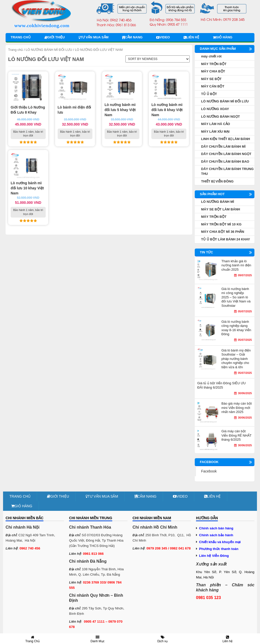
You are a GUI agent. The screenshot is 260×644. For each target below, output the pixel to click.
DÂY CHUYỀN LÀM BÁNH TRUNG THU (227, 171)
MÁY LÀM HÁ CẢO (216, 124)
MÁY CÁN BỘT (213, 86)
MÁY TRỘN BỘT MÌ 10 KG (221, 224)
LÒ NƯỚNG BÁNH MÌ (218, 202)
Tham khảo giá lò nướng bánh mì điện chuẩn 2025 (236, 265)
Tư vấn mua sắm (93, 37)
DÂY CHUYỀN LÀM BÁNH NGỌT (226, 154)
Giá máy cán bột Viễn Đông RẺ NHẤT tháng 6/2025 (236, 435)
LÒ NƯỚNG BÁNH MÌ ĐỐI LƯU (49, 50)
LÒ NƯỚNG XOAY (215, 109)
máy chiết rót (211, 56)
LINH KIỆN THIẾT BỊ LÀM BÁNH (226, 139)
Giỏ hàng (223, 37)
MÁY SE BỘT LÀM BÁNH (221, 209)
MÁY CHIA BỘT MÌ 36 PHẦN (223, 232)
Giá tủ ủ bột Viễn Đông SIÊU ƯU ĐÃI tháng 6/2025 (221, 385)
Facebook (209, 471)
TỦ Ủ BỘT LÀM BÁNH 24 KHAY (226, 239)
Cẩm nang (132, 37)
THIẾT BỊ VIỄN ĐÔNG (217, 181)
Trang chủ (21, 37)
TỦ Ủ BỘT (209, 94)
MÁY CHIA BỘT (213, 71)
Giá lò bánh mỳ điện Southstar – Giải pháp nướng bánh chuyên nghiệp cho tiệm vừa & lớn (236, 359)
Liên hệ (191, 37)
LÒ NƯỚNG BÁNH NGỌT (221, 117)
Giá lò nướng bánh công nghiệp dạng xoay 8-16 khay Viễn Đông (236, 328)
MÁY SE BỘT (211, 79)
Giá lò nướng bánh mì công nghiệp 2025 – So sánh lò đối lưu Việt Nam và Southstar (236, 297)
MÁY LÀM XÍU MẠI (215, 132)
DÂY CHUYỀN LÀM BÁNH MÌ (223, 147)
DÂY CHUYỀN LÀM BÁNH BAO (225, 162)
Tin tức (206, 252)
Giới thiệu (55, 37)
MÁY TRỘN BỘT (214, 64)
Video (163, 37)
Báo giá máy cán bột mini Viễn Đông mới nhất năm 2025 (237, 408)
